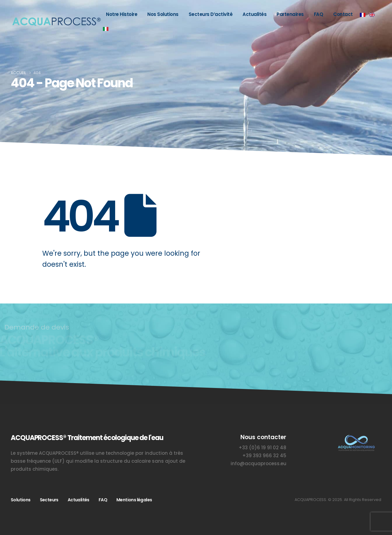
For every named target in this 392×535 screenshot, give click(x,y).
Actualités (254, 14)
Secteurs (49, 500)
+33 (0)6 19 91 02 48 (262, 448)
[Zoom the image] (356, 437)
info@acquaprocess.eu (258, 463)
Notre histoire (122, 14)
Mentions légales (134, 500)
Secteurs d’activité (211, 14)
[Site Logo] (56, 22)
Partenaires (290, 14)
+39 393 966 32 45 (264, 456)
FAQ (319, 14)
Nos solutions (163, 14)
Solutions (21, 500)
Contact (343, 14)
